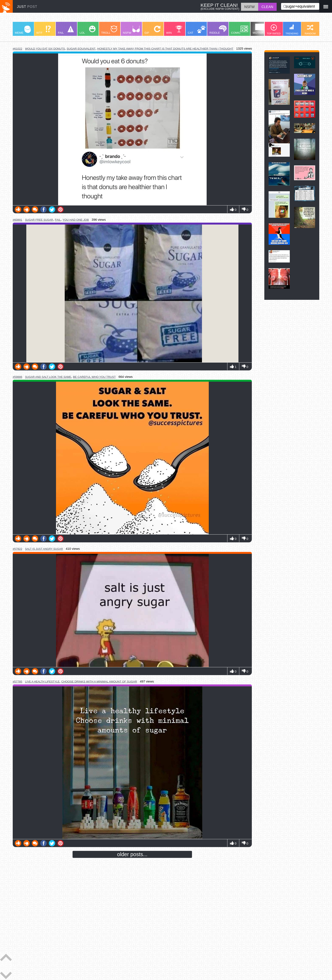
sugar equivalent (81, 49)
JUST (27, 7)
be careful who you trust (94, 377)
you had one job (76, 220)
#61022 (18, 49)
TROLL (109, 30)
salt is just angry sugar (44, 549)
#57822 (18, 549)
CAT (197, 30)
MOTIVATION (261, 29)
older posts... (132, 854)
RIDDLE (218, 30)
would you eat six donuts (45, 49)
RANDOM (310, 30)
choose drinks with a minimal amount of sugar (99, 682)
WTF (43, 30)
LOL (88, 30)
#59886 (18, 377)
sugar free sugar (39, 220)
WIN (174, 30)
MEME (23, 30)
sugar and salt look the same (48, 377)
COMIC (240, 30)
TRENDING (292, 29)
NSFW (131, 30)
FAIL (66, 30)
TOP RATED (274, 30)
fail (58, 220)
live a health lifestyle (42, 682)
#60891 (18, 220)
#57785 (18, 682)
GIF (152, 30)
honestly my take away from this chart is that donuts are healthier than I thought (165, 49)
